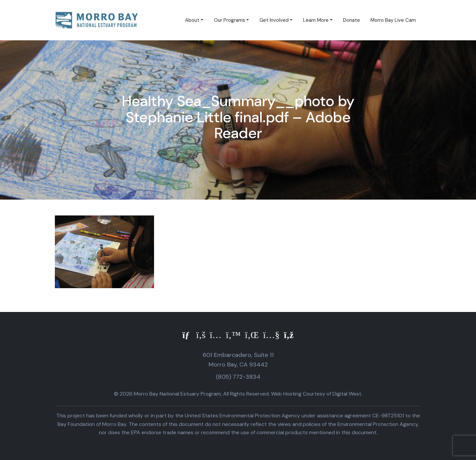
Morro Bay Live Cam (393, 20)
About (192, 20)
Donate (352, 20)
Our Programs (230, 20)
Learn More (316, 20)
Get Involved (274, 20)
